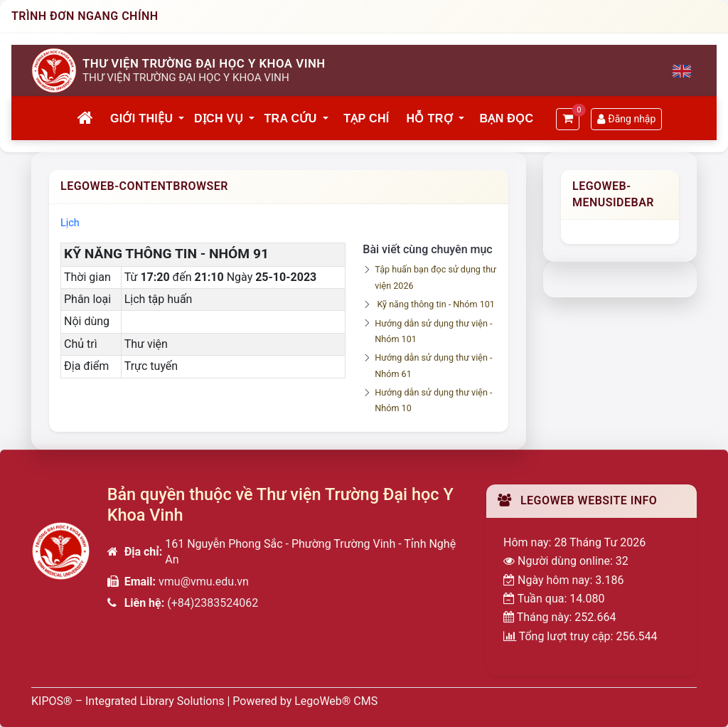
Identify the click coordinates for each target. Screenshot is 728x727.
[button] (182, 119)
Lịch (70, 223)
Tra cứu (291, 118)
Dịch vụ (219, 118)
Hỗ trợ (430, 118)
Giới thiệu (141, 118)
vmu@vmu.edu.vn (204, 582)
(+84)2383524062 (213, 603)
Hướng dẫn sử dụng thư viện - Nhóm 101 (433, 331)
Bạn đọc (506, 118)
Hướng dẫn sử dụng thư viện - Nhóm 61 (433, 365)
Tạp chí (366, 118)
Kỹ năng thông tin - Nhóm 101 (435, 304)
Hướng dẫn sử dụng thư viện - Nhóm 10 (433, 400)
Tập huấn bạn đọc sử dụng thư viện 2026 (435, 277)
